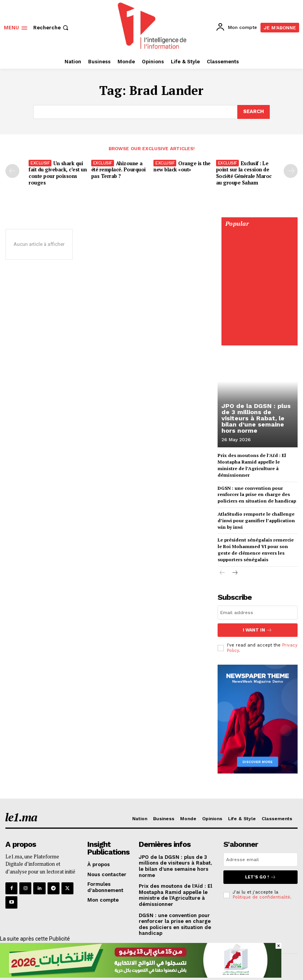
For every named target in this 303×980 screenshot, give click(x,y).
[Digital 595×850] (259, 339)
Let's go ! (260, 877)
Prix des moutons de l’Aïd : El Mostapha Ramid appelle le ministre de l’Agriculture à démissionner (175, 895)
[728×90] (141, 976)
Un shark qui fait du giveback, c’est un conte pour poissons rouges (58, 173)
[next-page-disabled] (291, 171)
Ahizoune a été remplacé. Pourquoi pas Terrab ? (118, 170)
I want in (257, 630)
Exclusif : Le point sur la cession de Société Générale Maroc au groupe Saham (244, 173)
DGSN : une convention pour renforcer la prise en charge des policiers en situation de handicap (257, 494)
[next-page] (235, 573)
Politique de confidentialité (261, 897)
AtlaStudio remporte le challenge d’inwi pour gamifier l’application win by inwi (256, 520)
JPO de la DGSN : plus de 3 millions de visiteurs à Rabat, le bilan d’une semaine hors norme (256, 418)
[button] (52, 28)
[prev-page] (12, 171)
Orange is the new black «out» (182, 167)
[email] (258, 613)
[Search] (254, 112)
